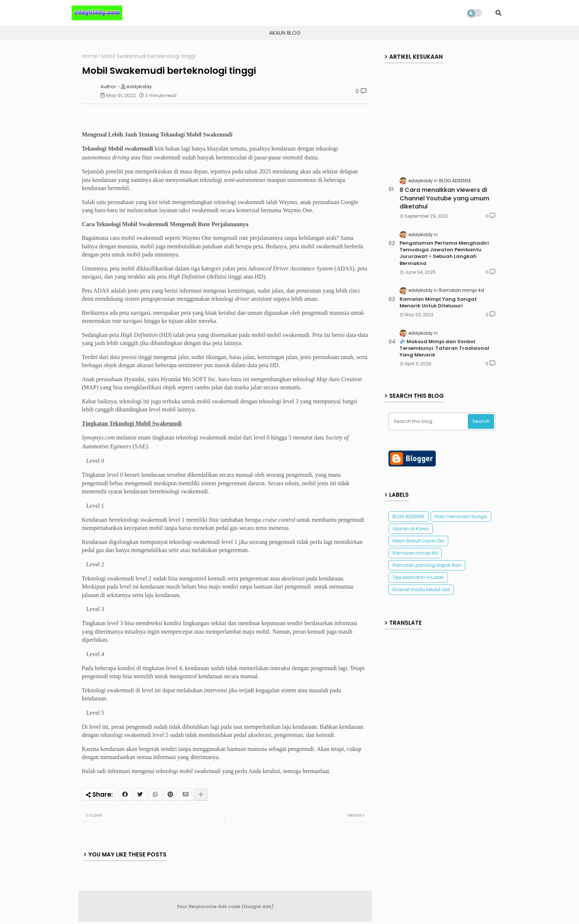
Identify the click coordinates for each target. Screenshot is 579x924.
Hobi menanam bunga (461, 516)
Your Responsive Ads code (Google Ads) (225, 906)
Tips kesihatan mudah (418, 577)
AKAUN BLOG (285, 33)
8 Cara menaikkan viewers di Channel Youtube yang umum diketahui (444, 198)
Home (90, 56)
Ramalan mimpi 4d (415, 553)
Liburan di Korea (411, 529)
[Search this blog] (429, 421)
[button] (499, 13)
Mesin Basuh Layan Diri (418, 541)
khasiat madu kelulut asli (421, 589)
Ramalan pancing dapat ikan (427, 565)
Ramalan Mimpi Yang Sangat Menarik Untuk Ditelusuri (438, 303)
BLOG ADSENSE (409, 516)
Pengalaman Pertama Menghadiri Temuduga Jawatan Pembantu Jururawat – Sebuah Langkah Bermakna (444, 253)
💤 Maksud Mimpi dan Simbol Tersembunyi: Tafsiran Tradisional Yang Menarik (444, 348)
